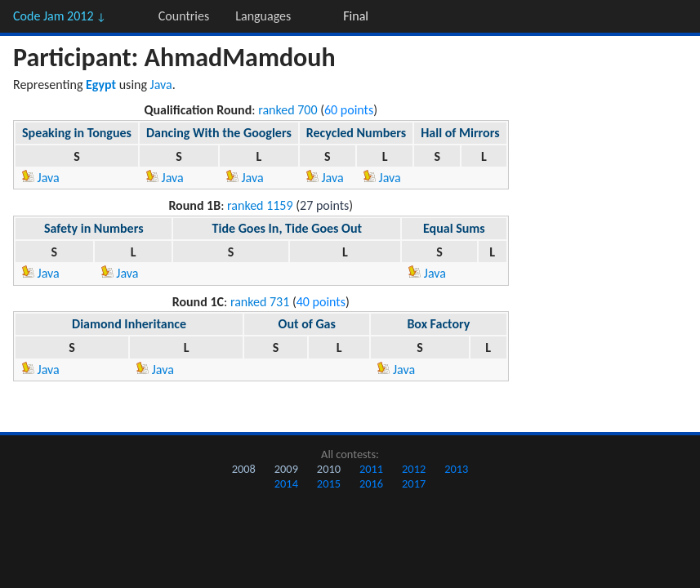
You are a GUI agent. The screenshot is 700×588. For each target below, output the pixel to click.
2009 (286, 469)
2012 (414, 469)
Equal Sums (454, 228)
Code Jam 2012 (60, 16)
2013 (456, 469)
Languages (263, 16)
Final (356, 16)
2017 (414, 483)
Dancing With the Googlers (219, 133)
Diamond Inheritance (129, 324)
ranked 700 (288, 110)
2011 (371, 469)
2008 (244, 469)
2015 (329, 483)
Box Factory (438, 324)
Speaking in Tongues (77, 133)
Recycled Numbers (356, 133)
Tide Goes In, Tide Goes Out (287, 228)
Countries (184, 16)
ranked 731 (260, 302)
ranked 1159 (260, 205)
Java (161, 85)
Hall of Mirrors (460, 133)
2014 (286, 483)
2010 (329, 469)
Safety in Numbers (94, 228)
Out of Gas (307, 324)
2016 (371, 483)
